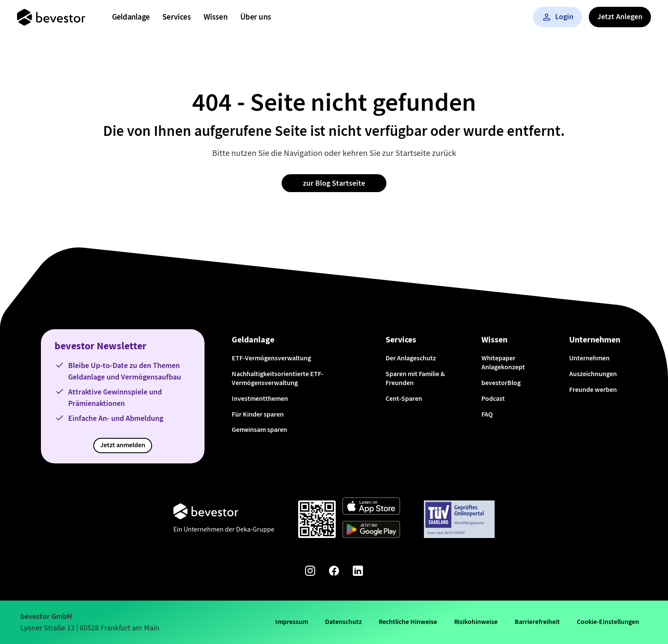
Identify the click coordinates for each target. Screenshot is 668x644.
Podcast (493, 398)
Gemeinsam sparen (259, 430)
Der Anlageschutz (411, 358)
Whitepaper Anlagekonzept (503, 362)
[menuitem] (131, 17)
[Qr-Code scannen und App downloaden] (317, 519)
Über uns (256, 17)
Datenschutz (343, 622)
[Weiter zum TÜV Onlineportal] (459, 519)
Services (177, 17)
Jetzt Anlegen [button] (620, 17)
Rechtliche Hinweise (408, 622)
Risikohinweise (476, 622)
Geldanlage (131, 17)
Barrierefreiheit (537, 622)
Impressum (292, 622)
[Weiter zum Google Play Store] (371, 531)
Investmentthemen (260, 398)
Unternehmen (589, 358)
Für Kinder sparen (258, 414)
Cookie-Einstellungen (608, 622)
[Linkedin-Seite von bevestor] (358, 572)
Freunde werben (593, 390)
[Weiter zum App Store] (371, 507)
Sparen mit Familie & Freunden (415, 378)
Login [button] (557, 17)
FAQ (487, 414)
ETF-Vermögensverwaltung (271, 358)
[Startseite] (51, 17)
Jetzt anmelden (123, 445)
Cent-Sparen (404, 398)
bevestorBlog (501, 383)
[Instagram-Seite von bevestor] (310, 572)
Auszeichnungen (593, 374)
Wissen (216, 17)
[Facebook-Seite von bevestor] (334, 572)
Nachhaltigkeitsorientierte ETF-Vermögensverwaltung (278, 378)
